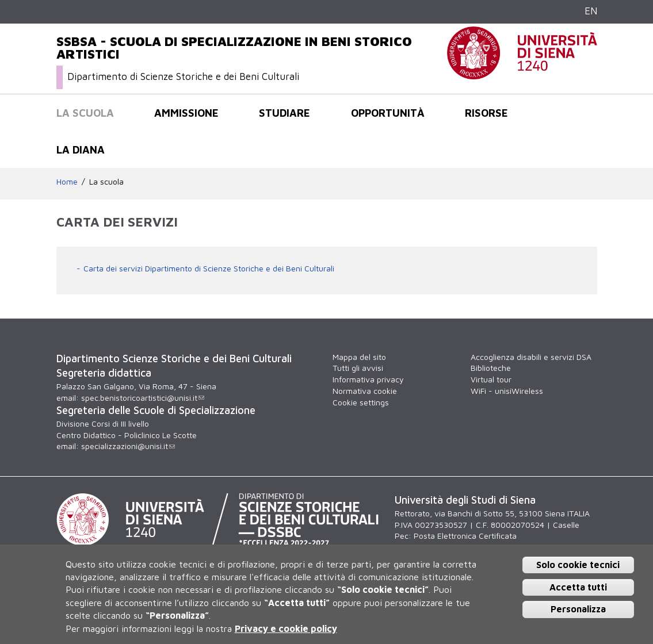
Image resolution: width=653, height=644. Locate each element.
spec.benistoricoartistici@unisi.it (143, 398)
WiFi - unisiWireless (507, 391)
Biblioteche (491, 368)
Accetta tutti (578, 587)
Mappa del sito (359, 357)
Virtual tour (491, 379)
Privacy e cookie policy (286, 628)
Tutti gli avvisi (358, 368)
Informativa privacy (368, 379)
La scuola (85, 113)
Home (67, 181)
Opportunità (388, 113)
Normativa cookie (365, 391)
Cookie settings (361, 402)
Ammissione (186, 113)
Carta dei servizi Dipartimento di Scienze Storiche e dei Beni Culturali (209, 268)
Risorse (486, 113)
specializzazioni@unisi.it (128, 446)
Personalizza (578, 609)
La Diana (81, 149)
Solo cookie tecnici (578, 565)
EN (591, 11)
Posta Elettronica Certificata (465, 536)
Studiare (285, 113)
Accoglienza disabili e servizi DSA (531, 357)
